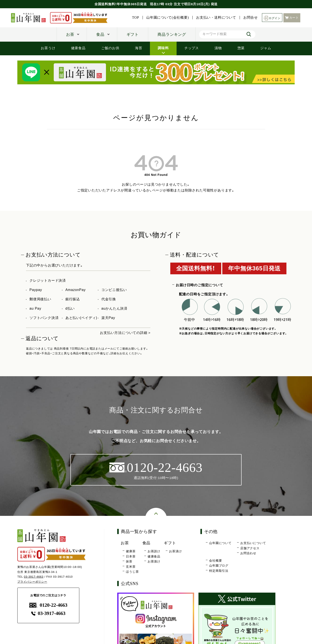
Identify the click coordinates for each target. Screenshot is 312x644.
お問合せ (249, 18)
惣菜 (241, 48)
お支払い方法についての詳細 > (125, 333)
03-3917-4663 (34, 577)
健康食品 (78, 48)
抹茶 (129, 561)
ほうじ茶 (132, 572)
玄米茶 (131, 567)
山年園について (220, 543)
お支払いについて (253, 543)
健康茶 (131, 551)
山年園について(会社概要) (167, 18)
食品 (100, 34)
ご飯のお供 (110, 48)
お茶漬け (154, 561)
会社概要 (215, 561)
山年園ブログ (219, 566)
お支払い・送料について (215, 18)
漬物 (218, 48)
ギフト (133, 34)
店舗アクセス (250, 548)
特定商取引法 (219, 571)
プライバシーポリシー (32, 582)
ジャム (266, 48)
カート (292, 17)
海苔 (139, 48)
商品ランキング (172, 34)
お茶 (70, 34)
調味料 (163, 48)
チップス (192, 48)
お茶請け (154, 551)
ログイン (271, 18)
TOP (134, 18)
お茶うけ (48, 48)
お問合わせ (248, 553)
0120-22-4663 (48, 605)
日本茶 (131, 556)
